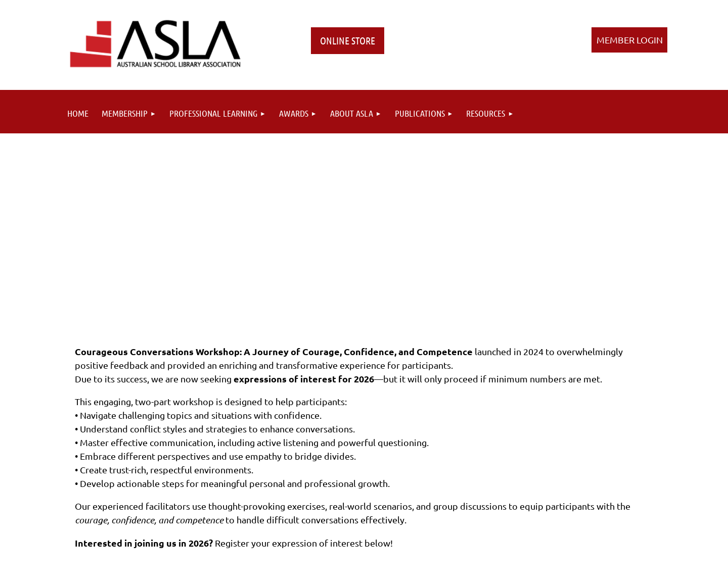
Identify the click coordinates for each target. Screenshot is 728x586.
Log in (629, 40)
